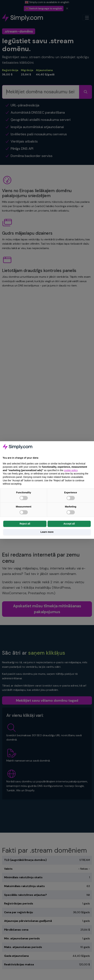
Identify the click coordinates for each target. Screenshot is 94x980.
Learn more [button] (47, 532)
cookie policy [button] (71, 470)
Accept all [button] (69, 524)
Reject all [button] (25, 524)
